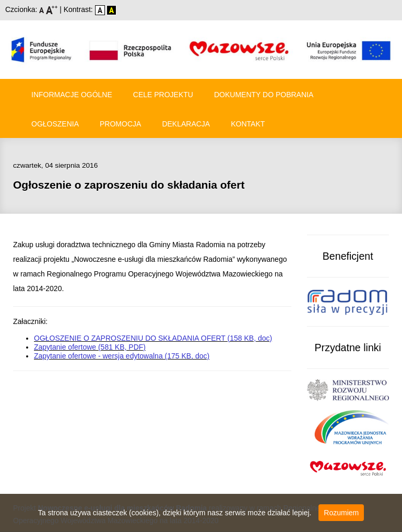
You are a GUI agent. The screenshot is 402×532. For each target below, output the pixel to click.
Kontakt (248, 124)
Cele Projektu (163, 95)
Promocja (120, 124)
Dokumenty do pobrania (264, 95)
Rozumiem (341, 513)
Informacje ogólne (72, 95)
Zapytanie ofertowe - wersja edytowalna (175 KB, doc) (122, 356)
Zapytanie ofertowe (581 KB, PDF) (90, 347)
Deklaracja (186, 124)
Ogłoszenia (55, 124)
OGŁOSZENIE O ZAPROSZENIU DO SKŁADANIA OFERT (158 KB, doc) (153, 338)
